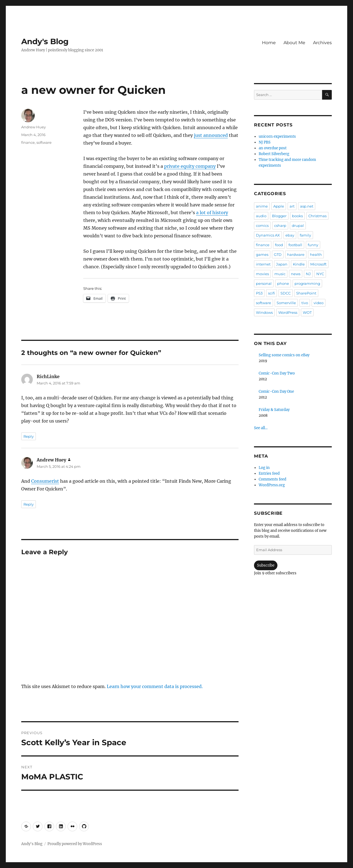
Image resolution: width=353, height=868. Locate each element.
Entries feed (269, 473)
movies (262, 274)
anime (262, 206)
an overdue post (273, 148)
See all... (261, 428)
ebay (290, 235)
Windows (264, 312)
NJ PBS (265, 142)
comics (262, 225)
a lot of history (212, 213)
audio (261, 216)
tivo (305, 303)
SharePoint (306, 293)
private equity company (190, 166)
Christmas (317, 216)
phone (283, 283)
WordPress (288, 312)
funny (313, 245)
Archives (322, 43)
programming (307, 283)
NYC (320, 274)
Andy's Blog (45, 41)
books (297, 216)
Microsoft (318, 264)
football (295, 245)
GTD (278, 254)
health (316, 254)
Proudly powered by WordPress (75, 844)
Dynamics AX (268, 235)
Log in (264, 468)
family (305, 235)
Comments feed (272, 479)
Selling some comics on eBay (284, 355)
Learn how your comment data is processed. (155, 686)
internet (263, 264)
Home (269, 43)
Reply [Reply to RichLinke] (29, 436)
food (279, 245)
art (292, 206)
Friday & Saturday (274, 410)
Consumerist (45, 481)
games (262, 254)
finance (28, 142)
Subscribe (266, 565)
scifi (272, 293)
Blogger (279, 216)
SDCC (286, 293)
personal (264, 283)
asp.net (307, 206)
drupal (298, 225)
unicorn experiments (277, 136)
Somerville (286, 303)
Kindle (299, 264)
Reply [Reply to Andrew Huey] (29, 504)
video (319, 303)
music (280, 274)
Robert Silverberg (274, 154)
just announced (211, 135)
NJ (308, 274)
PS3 (259, 293)
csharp (280, 225)
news (296, 274)
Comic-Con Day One (276, 391)
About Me (294, 43)
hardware (296, 254)
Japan (282, 264)
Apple (279, 206)
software (44, 142)
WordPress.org (272, 485)
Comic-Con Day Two (277, 373)
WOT (307, 312)
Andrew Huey (34, 127)
